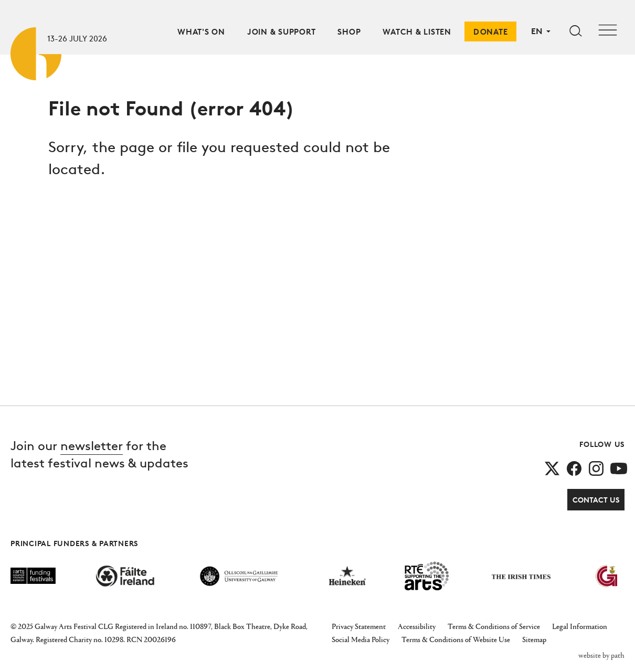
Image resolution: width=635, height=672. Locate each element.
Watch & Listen (417, 32)
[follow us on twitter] (552, 468)
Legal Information (580, 626)
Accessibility (417, 626)
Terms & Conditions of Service (494, 626)
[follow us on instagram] (596, 468)
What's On (201, 32)
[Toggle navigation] (608, 31)
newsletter (92, 446)
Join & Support (282, 32)
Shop (349, 32)
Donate (491, 32)
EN (537, 31)
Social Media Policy (361, 639)
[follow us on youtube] (619, 468)
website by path (601, 655)
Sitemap (534, 639)
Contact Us (596, 500)
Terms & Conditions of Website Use (456, 639)
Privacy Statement (359, 626)
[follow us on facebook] (574, 468)
